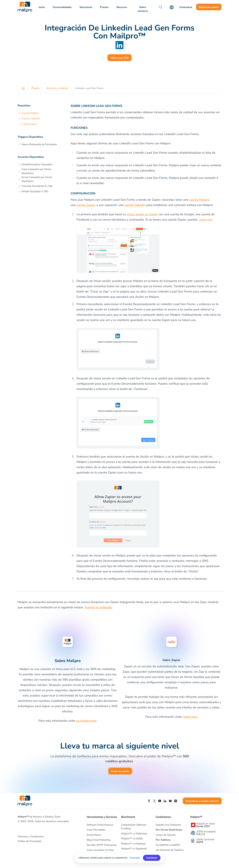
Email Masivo (94, 835)
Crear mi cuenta (120, 771)
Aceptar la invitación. (99, 607)
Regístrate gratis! (209, 7)
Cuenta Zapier (29, 124)
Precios (104, 7)
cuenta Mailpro (199, 200)
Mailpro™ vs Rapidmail (134, 849)
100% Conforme (205, 841)
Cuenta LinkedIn (31, 118)
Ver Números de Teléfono (170, 850)
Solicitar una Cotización (168, 825)
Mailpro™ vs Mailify (132, 839)
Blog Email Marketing (99, 840)
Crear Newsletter (96, 830)
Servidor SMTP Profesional (101, 845)
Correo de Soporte (166, 835)
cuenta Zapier (86, 205)
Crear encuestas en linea (100, 850)
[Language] (172, 7)
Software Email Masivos (100, 825)
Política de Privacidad (29, 841)
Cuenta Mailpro (30, 113)
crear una (206, 220)
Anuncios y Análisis (57, 88)
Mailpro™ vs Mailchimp (134, 834)
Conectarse (186, 7)
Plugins (36, 88)
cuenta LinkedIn (135, 205)
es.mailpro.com (86, 721)
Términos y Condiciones (31, 837)
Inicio (42, 7)
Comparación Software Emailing (134, 827)
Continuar (152, 858)
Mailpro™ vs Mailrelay (133, 844)
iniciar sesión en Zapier (142, 214)
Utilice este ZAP (119, 58)
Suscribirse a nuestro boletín (202, 801)
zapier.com (190, 717)
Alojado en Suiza (205, 825)
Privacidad (135, 858)
